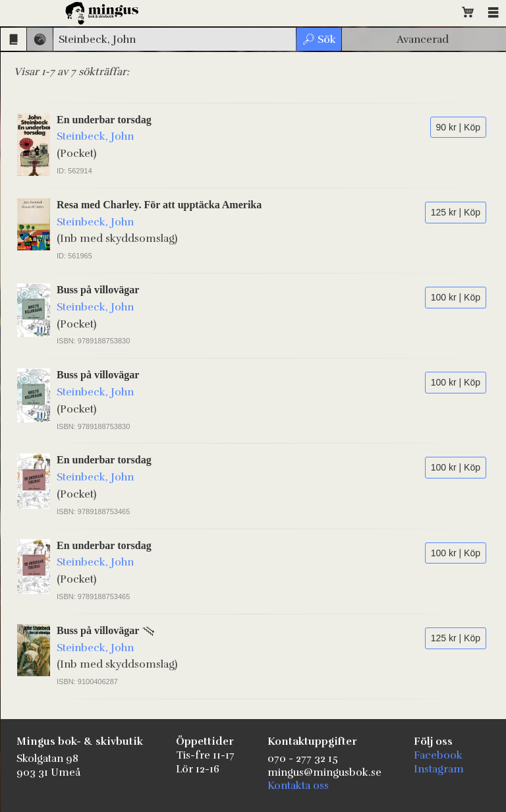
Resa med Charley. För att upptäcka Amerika (159, 205)
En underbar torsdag (104, 120)
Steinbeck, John (95, 136)
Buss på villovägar (98, 290)
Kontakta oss (298, 786)
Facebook (438, 755)
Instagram (439, 769)
